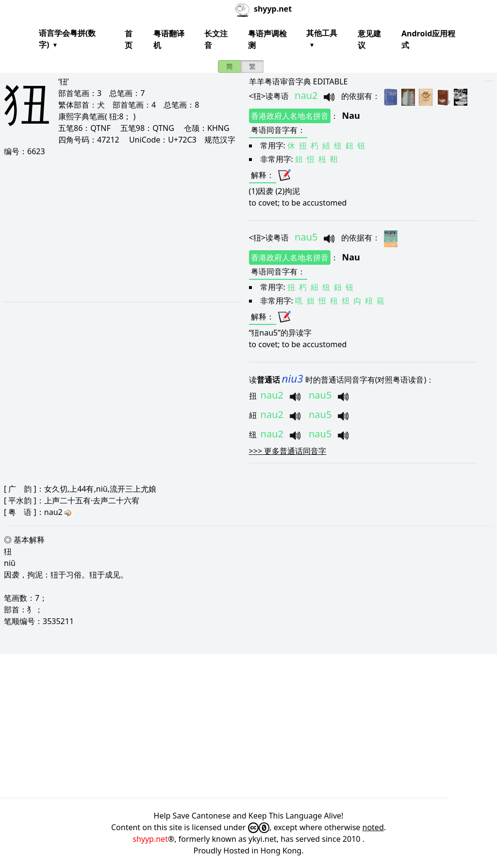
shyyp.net (150, 839)
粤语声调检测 (267, 39)
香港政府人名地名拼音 (290, 116)
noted (373, 827)
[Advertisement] (119, 229)
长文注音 (216, 39)
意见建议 (369, 39)
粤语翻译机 (169, 39)
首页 (129, 39)
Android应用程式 (428, 39)
